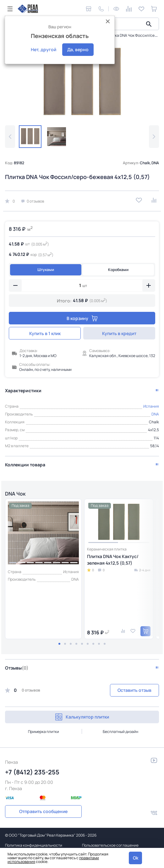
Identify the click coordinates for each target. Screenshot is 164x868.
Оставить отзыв (134, 690)
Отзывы (17, 668)
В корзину (82, 318)
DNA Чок (15, 494)
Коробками (118, 270)
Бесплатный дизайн (120, 732)
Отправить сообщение (43, 811)
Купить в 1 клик (45, 333)
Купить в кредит (119, 333)
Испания (151, 406)
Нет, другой (44, 49)
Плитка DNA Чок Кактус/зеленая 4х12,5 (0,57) (113, 560)
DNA (155, 414)
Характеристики (23, 391)
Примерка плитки (44, 732)
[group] (82, 83)
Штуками (46, 270)
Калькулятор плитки (82, 717)
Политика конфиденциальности (34, 845)
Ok (136, 858)
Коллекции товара (25, 465)
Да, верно (78, 49)
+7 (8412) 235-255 (32, 772)
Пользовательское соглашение (110, 845)
